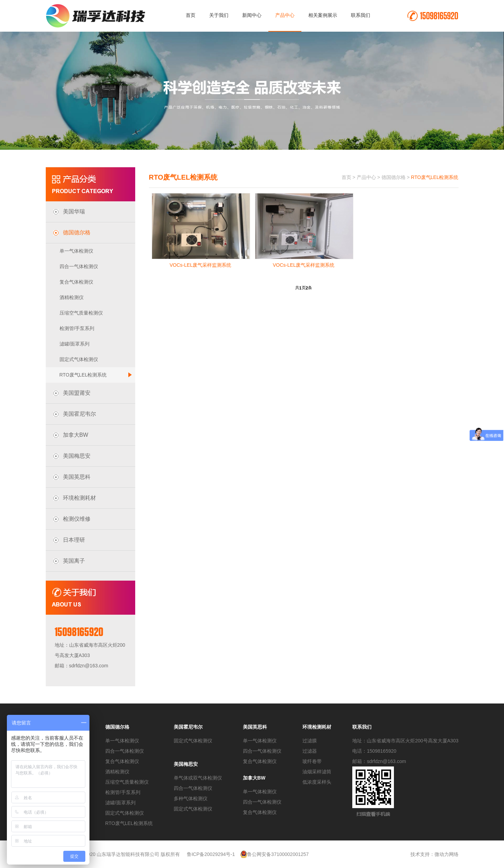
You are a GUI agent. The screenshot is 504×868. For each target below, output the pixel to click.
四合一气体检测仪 (79, 266)
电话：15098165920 (374, 751)
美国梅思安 (186, 764)
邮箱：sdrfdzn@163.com (379, 761)
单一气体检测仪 (76, 251)
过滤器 (310, 751)
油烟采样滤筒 (317, 772)
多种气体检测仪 (191, 798)
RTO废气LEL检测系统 (96, 375)
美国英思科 (255, 727)
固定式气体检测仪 (79, 359)
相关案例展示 (323, 15)
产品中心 (285, 15)
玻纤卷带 (312, 761)
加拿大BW (254, 778)
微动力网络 (447, 854)
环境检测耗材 (317, 727)
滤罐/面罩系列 (75, 344)
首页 (191, 15)
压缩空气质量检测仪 (81, 313)
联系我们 (361, 15)
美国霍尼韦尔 (188, 727)
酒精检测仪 (72, 297)
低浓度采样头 (317, 782)
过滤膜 (310, 741)
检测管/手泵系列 (77, 328)
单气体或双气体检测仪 (198, 778)
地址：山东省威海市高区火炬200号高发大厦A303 (405, 741)
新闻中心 (252, 15)
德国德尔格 (394, 177)
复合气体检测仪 (76, 282)
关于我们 (219, 15)
